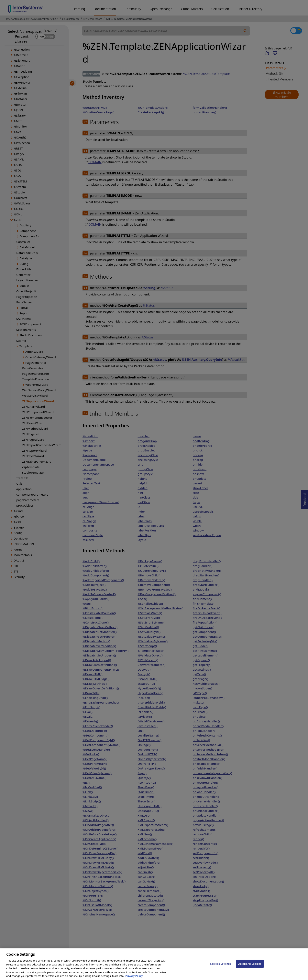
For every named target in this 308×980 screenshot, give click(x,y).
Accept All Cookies (250, 968)
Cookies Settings (220, 968)
